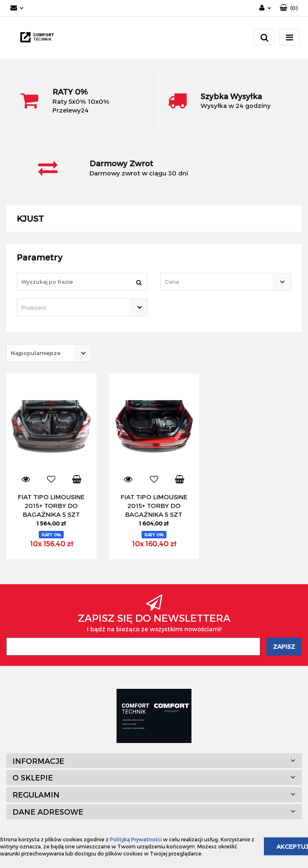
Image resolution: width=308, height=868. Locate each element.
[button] (289, 8)
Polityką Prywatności (136, 839)
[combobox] (226, 282)
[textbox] (219, 282)
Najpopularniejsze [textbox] (36, 353)
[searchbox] (70, 308)
